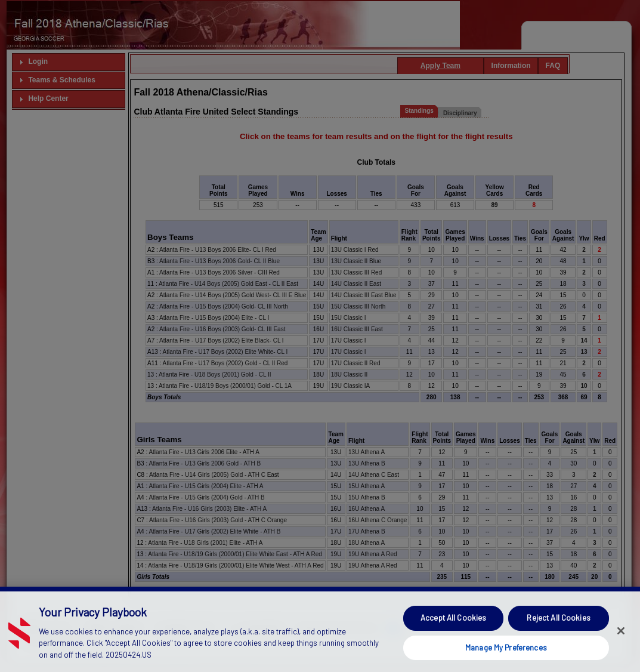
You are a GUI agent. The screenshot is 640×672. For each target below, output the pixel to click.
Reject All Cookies (558, 636)
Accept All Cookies (453, 636)
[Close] (621, 649)
